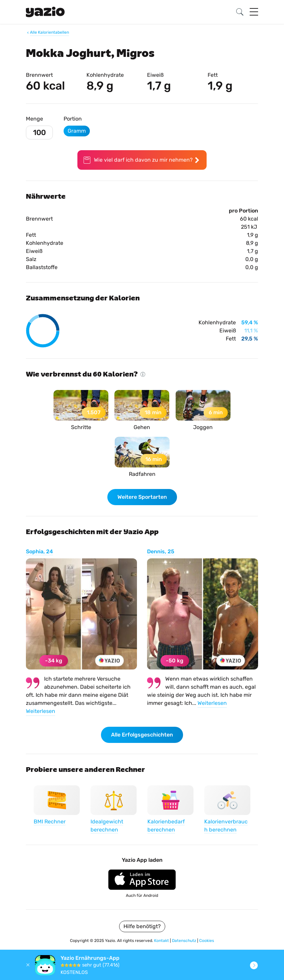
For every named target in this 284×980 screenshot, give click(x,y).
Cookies (207, 941)
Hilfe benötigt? (142, 926)
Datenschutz (185, 941)
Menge (34, 119)
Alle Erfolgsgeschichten (142, 735)
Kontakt (162, 941)
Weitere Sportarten (142, 497)
